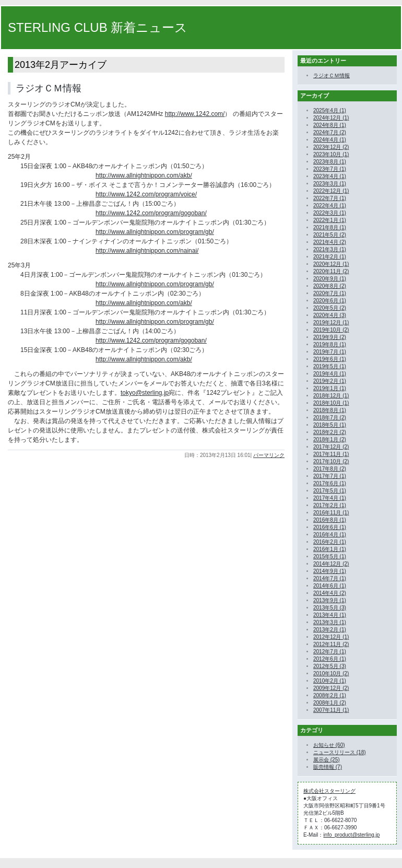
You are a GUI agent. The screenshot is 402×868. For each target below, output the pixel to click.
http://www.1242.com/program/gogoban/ (151, 213)
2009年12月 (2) (331, 688)
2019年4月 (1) (330, 374)
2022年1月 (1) (330, 220)
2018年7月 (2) (330, 418)
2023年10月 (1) (331, 154)
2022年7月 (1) (330, 198)
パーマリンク (269, 455)
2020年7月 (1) (330, 293)
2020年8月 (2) (330, 286)
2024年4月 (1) (330, 140)
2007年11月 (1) (331, 710)
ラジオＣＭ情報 (49, 88)
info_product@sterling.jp (351, 835)
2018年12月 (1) (331, 396)
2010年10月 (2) (331, 673)
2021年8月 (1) (330, 227)
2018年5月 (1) (330, 425)
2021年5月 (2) (330, 235)
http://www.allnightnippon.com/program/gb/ (155, 232)
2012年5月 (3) (330, 666)
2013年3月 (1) (330, 622)
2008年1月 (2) (330, 703)
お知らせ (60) (329, 745)
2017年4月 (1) (330, 498)
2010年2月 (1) (330, 681)
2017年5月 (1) (330, 491)
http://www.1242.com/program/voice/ (146, 194)
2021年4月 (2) (330, 242)
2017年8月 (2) (330, 469)
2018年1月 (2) (330, 439)
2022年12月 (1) (331, 191)
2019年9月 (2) (330, 337)
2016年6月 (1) (330, 527)
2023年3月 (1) (330, 184)
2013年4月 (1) (330, 615)
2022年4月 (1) (330, 206)
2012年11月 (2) (331, 644)
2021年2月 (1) (330, 257)
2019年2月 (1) (330, 381)
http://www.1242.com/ (195, 114)
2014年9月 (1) (330, 571)
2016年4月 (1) (330, 535)
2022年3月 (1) (330, 213)
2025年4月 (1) (330, 110)
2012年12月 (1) (331, 637)
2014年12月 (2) (331, 564)
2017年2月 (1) (330, 505)
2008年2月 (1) (330, 695)
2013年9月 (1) (330, 600)
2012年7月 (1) (330, 652)
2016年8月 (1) (330, 520)
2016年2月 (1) (330, 542)
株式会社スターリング (329, 791)
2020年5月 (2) (330, 308)
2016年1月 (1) (330, 549)
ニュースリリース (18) (340, 752)
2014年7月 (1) (330, 578)
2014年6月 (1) (330, 586)
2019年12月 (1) (331, 322)
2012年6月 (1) (330, 659)
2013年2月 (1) (330, 630)
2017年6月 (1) (330, 483)
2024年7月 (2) (330, 132)
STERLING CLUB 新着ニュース (98, 27)
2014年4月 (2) (330, 593)
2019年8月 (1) (330, 344)
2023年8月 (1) (330, 162)
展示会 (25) (327, 760)
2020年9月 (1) (330, 279)
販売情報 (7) (328, 767)
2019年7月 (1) (330, 352)
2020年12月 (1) (331, 264)
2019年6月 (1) (330, 359)
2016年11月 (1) (331, 513)
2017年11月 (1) (331, 454)
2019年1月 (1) (330, 388)
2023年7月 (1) (330, 169)
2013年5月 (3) (330, 608)
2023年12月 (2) (331, 147)
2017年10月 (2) (331, 461)
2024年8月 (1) (330, 125)
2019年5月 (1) (330, 366)
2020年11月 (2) (331, 271)
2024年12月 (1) (331, 118)
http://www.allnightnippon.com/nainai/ (147, 251)
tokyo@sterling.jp (145, 393)
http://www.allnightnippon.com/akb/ (144, 175)
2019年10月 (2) (331, 330)
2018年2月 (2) (330, 432)
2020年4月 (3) (330, 315)
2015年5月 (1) (330, 556)
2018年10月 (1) (331, 403)
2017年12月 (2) (331, 447)
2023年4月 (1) (330, 176)
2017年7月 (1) (330, 476)
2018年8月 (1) (330, 410)
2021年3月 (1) (330, 249)
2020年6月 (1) (330, 301)
